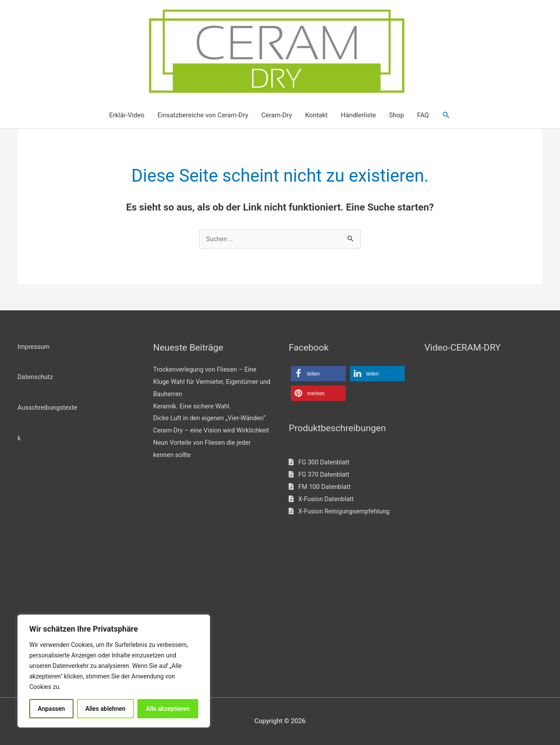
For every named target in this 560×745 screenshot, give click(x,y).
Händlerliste (358, 116)
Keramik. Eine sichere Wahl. (193, 407)
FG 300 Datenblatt (320, 463)
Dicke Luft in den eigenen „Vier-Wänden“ (211, 418)
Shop (396, 116)
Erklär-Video (127, 116)
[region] (114, 671)
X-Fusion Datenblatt (322, 499)
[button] (446, 116)
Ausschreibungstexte (48, 408)
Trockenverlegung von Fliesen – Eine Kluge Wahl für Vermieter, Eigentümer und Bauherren (207, 382)
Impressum (34, 347)
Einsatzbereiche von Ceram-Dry (203, 116)
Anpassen (51, 709)
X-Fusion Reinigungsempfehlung (341, 512)
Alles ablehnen (105, 709)
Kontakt (316, 116)
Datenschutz (36, 377)
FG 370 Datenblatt (320, 475)
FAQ (423, 116)
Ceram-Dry (276, 116)
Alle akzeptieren (168, 709)
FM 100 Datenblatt (320, 487)
